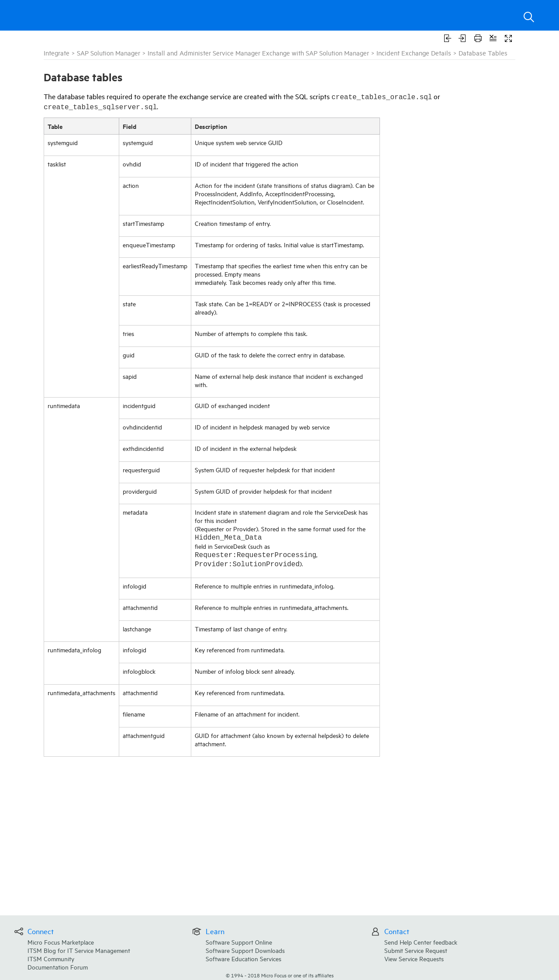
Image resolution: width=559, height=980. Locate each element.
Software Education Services (243, 958)
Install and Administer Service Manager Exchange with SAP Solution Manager (258, 53)
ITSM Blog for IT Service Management (79, 950)
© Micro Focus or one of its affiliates (280, 975)
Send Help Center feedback (421, 942)
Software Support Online (239, 942)
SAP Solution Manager (109, 53)
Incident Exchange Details (414, 53)
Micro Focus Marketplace (61, 942)
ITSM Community (51, 958)
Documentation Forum (58, 967)
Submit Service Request (416, 950)
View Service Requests (414, 958)
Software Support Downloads (245, 950)
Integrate (57, 53)
